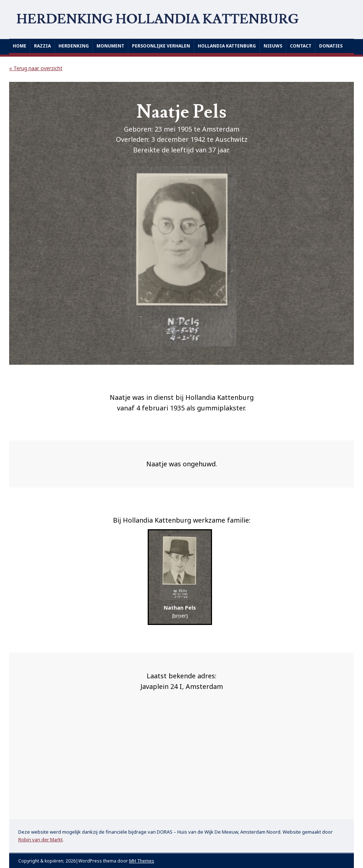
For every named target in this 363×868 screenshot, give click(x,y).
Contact (301, 46)
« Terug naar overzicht (36, 68)
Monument (110, 46)
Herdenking (74, 46)
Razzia (42, 46)
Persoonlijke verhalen (161, 46)
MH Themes (142, 861)
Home (20, 46)
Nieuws (273, 46)
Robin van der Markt (40, 839)
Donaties (331, 46)
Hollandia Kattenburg (227, 46)
